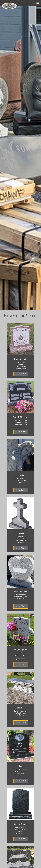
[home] (17, 6)
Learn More (21, 432)
